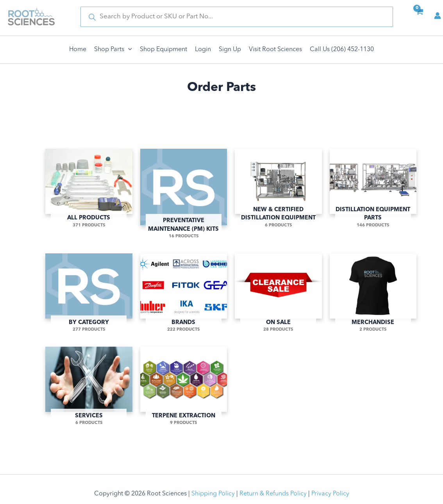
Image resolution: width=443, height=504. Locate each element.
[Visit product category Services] (89, 382)
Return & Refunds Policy (273, 494)
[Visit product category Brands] (184, 289)
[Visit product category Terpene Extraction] (184, 382)
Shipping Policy (213, 494)
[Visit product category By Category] (89, 289)
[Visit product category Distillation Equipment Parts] (373, 184)
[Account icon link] (438, 16)
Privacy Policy (330, 494)
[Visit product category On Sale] (278, 289)
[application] (128, 50)
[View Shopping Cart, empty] (419, 17)
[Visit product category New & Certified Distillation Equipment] (278, 184)
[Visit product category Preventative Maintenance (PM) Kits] (184, 189)
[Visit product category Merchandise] (373, 289)
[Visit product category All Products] (89, 184)
